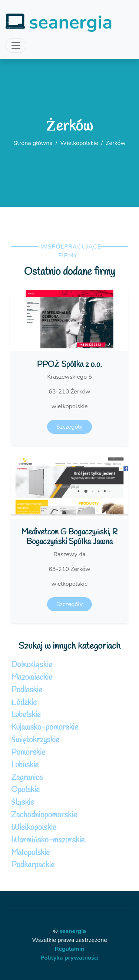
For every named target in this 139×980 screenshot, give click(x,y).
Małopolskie (30, 853)
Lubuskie (25, 765)
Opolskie (25, 790)
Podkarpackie (33, 865)
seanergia (73, 931)
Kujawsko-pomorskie (45, 728)
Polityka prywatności (69, 958)
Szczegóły (69, 427)
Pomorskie (28, 753)
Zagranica (27, 778)
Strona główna (33, 143)
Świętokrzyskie (35, 740)
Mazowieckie (32, 678)
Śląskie (23, 803)
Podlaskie (27, 690)
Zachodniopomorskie (44, 815)
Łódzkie (24, 703)
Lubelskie (26, 715)
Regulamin (70, 949)
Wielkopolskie (79, 143)
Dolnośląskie (32, 665)
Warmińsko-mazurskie (48, 840)
